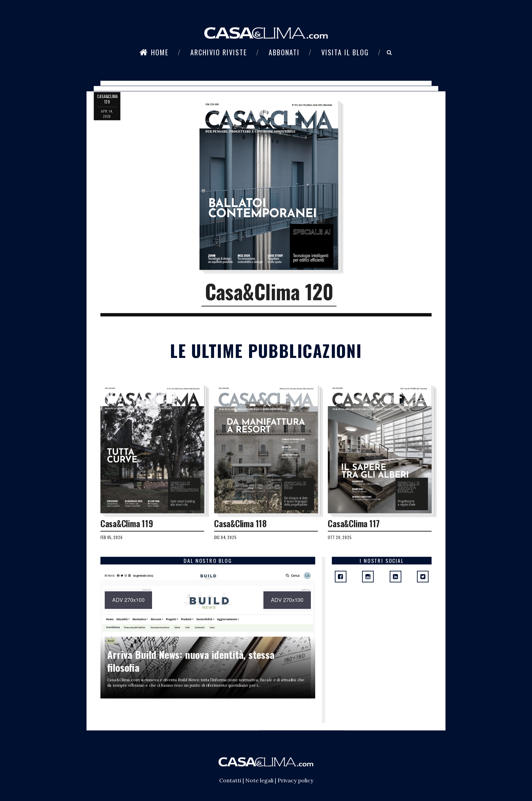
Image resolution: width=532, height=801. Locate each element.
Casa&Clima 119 (127, 523)
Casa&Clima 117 (354, 523)
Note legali (259, 780)
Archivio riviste (219, 52)
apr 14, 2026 (107, 113)
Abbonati (284, 52)
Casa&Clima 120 (269, 291)
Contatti (230, 780)
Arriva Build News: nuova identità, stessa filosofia (191, 661)
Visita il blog (345, 52)
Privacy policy (295, 780)
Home (154, 52)
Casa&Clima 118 (240, 523)
